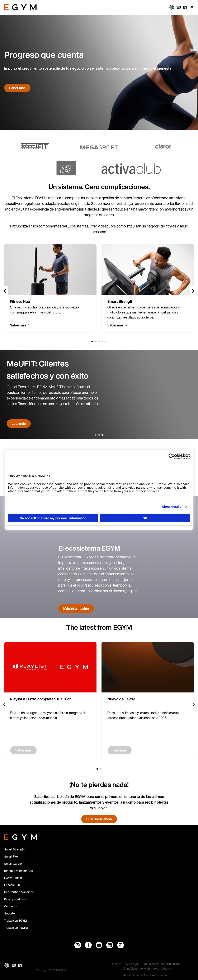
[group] (50, 288)
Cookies (116, 964)
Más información (76, 609)
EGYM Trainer (13, 878)
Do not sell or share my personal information (53, 518)
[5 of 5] (106, 342)
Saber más (17, 88)
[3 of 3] (102, 435)
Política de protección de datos (161, 964)
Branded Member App (19, 871)
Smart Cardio (13, 864)
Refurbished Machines (19, 892)
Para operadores (15, 899)
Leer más (19, 424)
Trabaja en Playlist (16, 928)
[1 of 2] (97, 769)
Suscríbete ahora (99, 819)
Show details (172, 506)
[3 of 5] (99, 342)
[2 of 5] (96, 342)
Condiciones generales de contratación (147, 969)
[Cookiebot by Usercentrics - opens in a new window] (172, 456)
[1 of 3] (96, 435)
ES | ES (182, 7)
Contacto (10, 906)
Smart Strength (14, 849)
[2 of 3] (99, 435)
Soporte (10, 913)
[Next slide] (193, 291)
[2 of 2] (101, 769)
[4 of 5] (102, 342)
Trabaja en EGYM (15, 920)
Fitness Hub (12, 885)
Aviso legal (132, 964)
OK (145, 518)
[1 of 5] (92, 342)
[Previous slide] (5, 291)
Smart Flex (11, 856)
